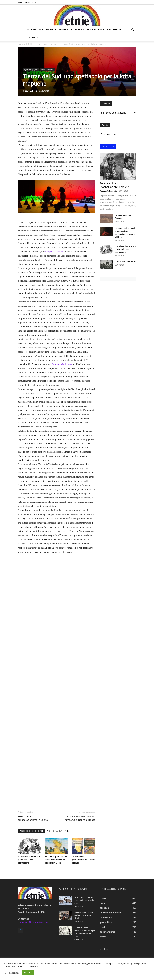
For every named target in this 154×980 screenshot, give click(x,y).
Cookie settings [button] (12, 973)
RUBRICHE (31, 44)
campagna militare (54, 251)
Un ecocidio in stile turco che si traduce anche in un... (85, 900)
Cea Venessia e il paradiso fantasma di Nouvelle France (80, 818)
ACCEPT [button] (28, 973)
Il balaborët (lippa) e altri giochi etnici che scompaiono (29, 860)
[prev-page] (20, 869)
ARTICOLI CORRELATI (31, 831)
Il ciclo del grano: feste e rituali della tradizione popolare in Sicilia (56, 860)
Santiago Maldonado (62, 364)
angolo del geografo (47, 44)
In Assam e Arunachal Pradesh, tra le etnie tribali (83, 915)
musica (80, 29)
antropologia (35, 29)
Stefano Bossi (31, 91)
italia (43, 70)
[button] (132, 30)
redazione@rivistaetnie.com (33, 922)
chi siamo (33, 37)
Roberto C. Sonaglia (108, 191)
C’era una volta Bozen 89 (126, 262)
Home (20, 44)
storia (91, 29)
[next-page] (25, 869)
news (117, 29)
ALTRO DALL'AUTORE (58, 831)
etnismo (51, 29)
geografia (105, 29)
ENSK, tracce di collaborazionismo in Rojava (33, 818)
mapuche (51, 70)
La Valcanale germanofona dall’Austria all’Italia (83, 860)
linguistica (66, 29)
